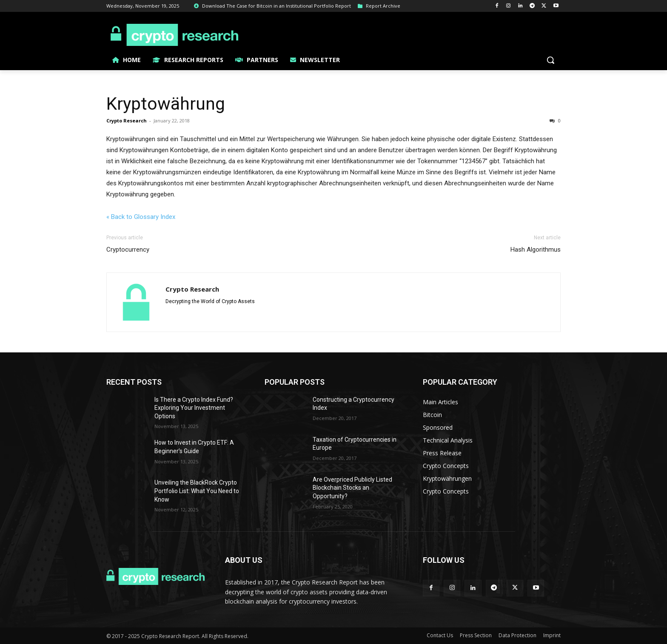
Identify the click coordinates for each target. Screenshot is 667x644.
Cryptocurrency (128, 250)
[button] (550, 60)
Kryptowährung (166, 104)
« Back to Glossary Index (141, 217)
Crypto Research (127, 121)
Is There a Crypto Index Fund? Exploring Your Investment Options (194, 408)
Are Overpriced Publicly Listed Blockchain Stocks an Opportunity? (352, 488)
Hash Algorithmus (536, 250)
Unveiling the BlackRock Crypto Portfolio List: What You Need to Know (197, 491)
